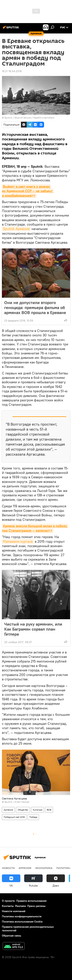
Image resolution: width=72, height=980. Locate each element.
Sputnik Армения (16, 229)
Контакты (8, 906)
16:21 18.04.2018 (12, 71)
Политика (64, 868)
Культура (38, 810)
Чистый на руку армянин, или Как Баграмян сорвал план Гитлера (33, 629)
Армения (8, 810)
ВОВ (49, 810)
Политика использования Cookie (22, 922)
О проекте (8, 901)
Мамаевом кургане (18, 541)
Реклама (20, 906)
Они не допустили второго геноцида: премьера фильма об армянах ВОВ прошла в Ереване (35, 307)
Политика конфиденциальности (22, 916)
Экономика (44, 868)
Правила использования (31, 901)
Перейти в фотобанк (44, 118)
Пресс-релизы (36, 906)
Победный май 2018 (14, 817)
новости (8, 868)
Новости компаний (14, 911)
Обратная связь (12, 936)
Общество (23, 810)
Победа (33, 817)
